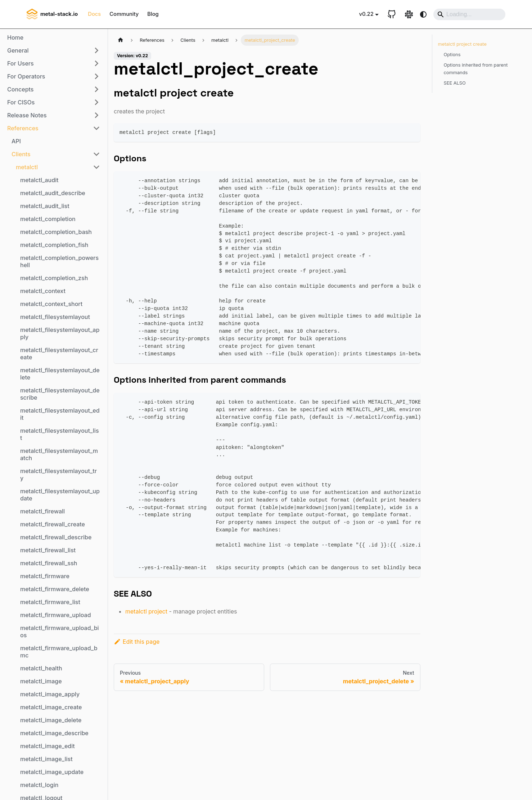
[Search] (469, 14)
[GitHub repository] (392, 14)
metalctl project (146, 611)
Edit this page (137, 642)
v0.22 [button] (366, 14)
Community (124, 14)
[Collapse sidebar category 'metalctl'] (96, 167)
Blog (153, 14)
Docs (94, 14)
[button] (54, 50)
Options (452, 55)
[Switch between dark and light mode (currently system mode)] (423, 14)
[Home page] (121, 40)
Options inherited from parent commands (476, 69)
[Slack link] (409, 14)
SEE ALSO (455, 83)
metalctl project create (462, 44)
